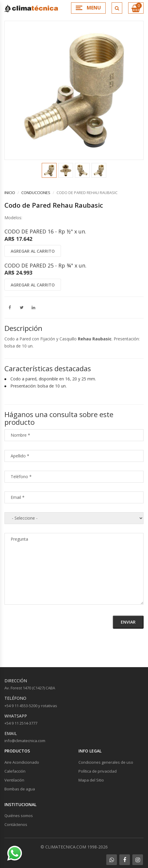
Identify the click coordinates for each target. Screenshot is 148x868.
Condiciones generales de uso (106, 762)
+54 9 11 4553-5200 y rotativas (31, 706)
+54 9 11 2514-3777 (21, 723)
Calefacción (15, 771)
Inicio (10, 193)
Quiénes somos (19, 816)
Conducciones (36, 193)
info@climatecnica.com (25, 741)
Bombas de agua (20, 789)
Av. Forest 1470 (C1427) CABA (30, 688)
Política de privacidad (98, 771)
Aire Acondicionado (22, 762)
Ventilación (14, 780)
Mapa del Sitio (91, 780)
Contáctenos (16, 824)
